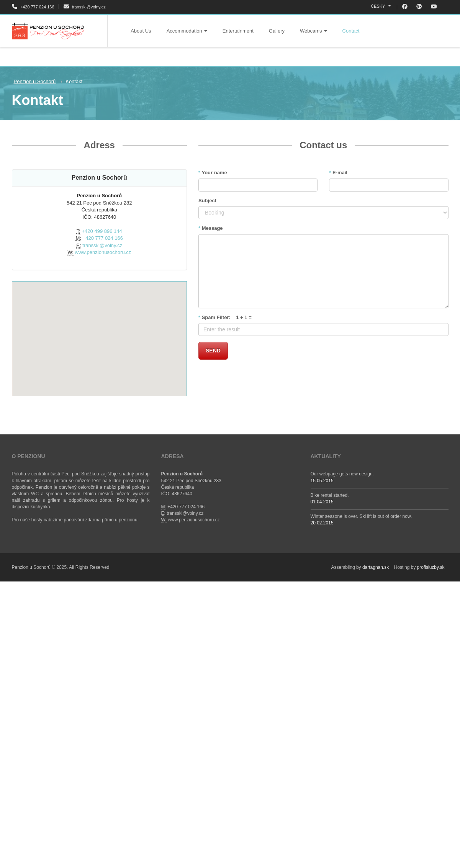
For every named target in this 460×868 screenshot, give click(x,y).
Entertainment (238, 31)
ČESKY (381, 6)
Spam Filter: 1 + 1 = (225, 317)
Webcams (313, 31)
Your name (213, 173)
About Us (141, 31)
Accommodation (187, 31)
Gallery (277, 31)
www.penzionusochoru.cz (103, 252)
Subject (207, 201)
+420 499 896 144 (102, 231)
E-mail (338, 173)
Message (211, 228)
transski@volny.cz (85, 7)
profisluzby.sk (431, 567)
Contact (351, 31)
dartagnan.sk (376, 567)
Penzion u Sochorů (35, 81)
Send (213, 350)
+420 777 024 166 (33, 7)
